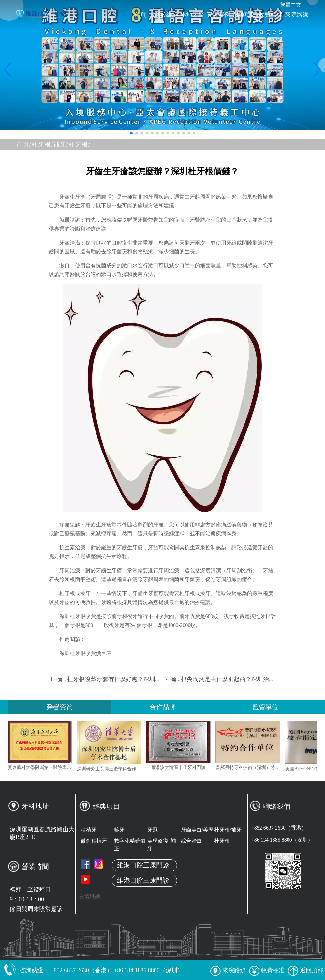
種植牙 (89, 830)
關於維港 (166, 15)
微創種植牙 (94, 841)
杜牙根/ (80, 145)
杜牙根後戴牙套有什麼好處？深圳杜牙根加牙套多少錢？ (140, 679)
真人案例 (218, 15)
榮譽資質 (60, 707)
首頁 (140, 15)
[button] (131, 133)
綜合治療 (191, 841)
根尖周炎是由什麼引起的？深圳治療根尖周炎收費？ (248, 679)
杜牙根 (222, 841)
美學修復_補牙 (162, 845)
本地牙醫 (192, 15)
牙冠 (153, 830)
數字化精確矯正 (130, 845)
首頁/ (24, 145)
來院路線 (297, 15)
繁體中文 (291, 5)
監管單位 (265, 707)
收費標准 (271, 15)
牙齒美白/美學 (197, 830)
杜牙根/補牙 (228, 830)
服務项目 (244, 15)
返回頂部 (306, 970)
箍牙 (119, 830)
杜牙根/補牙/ (50, 145)
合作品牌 (163, 707)
